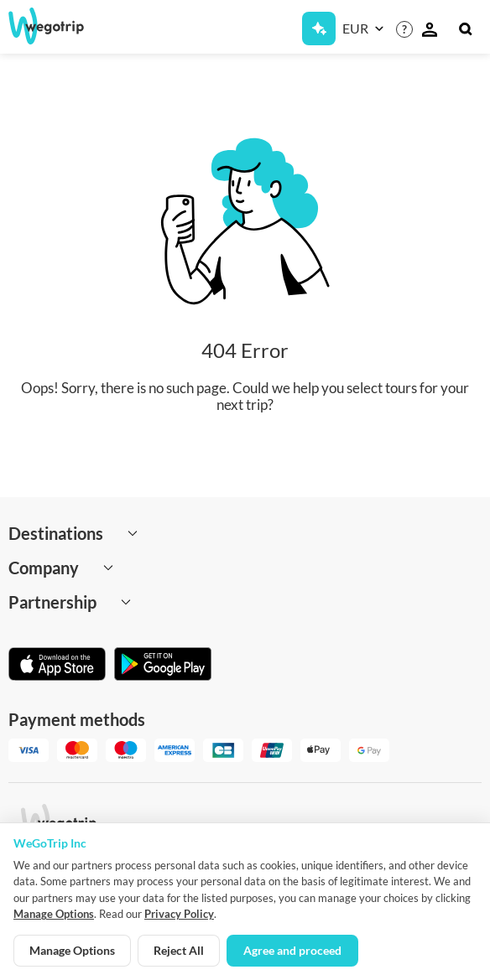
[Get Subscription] (319, 29)
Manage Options (54, 914)
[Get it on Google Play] (163, 666)
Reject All (179, 950)
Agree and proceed (292, 950)
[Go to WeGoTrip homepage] (58, 26)
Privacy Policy (179, 914)
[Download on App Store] (57, 666)
